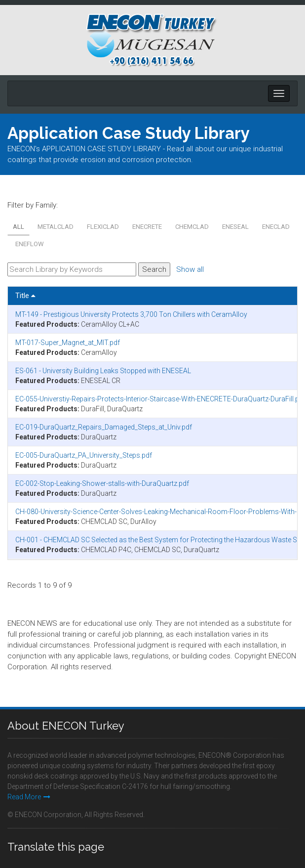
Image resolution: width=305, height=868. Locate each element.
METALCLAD (56, 227)
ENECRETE (147, 227)
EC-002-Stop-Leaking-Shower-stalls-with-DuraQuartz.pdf (102, 483)
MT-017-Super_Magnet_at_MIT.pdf (68, 343)
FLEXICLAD (103, 227)
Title (25, 296)
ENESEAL (235, 227)
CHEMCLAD (192, 227)
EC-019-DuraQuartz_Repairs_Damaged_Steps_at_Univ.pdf (104, 427)
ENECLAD (276, 227)
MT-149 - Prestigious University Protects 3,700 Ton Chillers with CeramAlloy (131, 314)
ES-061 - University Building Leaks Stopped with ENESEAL (103, 371)
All (19, 227)
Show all (190, 269)
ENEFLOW (30, 244)
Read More (29, 797)
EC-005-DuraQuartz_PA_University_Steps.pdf (84, 455)
